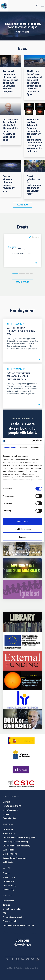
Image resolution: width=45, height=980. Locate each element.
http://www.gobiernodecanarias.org (21, 755)
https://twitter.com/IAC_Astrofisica (7, 959)
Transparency (9, 833)
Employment (8, 901)
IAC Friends (8, 862)
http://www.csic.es (21, 784)
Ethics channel (9, 921)
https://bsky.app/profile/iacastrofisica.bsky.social (33, 959)
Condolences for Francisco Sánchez (19, 925)
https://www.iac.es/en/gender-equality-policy (22, 589)
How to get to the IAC (12, 806)
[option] (22, 251)
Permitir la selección (23, 529)
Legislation (8, 829)
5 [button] (31, 274)
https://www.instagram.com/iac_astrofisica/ (18, 959)
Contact (6, 802)
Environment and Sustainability (16, 846)
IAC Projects (8, 850)
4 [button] (27, 274)
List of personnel (10, 810)
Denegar (22, 537)
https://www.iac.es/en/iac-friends (22, 680)
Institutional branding (12, 909)
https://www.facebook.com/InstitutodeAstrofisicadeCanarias (12, 959)
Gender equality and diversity (16, 842)
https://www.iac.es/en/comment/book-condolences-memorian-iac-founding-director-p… (22, 719)
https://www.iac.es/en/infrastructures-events (22, 547)
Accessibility (8, 890)
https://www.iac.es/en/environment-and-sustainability (22, 568)
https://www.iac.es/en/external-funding (22, 661)
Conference (12, 247)
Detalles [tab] (24, 448)
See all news (23, 205)
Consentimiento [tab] (10, 448)
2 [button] (20, 274)
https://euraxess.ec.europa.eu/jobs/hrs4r (22, 700)
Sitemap (6, 873)
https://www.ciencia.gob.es (21, 741)
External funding (10, 854)
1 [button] (15, 274)
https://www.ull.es (21, 770)
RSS (5, 913)
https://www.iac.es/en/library (22, 622)
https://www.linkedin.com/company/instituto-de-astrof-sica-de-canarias (23, 959)
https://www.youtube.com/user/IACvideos (28, 959)
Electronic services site (13, 917)
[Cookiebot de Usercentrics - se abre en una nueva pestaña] (32, 441)
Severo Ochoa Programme (15, 858)
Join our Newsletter (22, 943)
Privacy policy (9, 877)
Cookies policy (9, 886)
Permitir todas (22, 521)
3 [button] (24, 274)
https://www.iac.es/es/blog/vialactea (38, 959)
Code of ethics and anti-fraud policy (19, 838)
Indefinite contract (16, 324)
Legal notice (8, 881)
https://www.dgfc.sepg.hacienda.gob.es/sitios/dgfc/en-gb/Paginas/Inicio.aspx (22, 641)
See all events (23, 282)
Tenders (6, 905)
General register (10, 818)
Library (6, 814)
